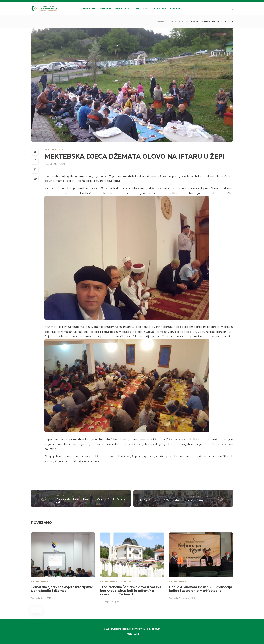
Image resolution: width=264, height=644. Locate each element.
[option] (63, 567)
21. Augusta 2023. (117, 602)
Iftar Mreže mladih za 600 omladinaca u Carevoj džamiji (171, 500)
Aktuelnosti (175, 22)
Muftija (105, 8)
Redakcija (49, 164)
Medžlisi (142, 8)
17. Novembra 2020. (187, 598)
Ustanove (159, 8)
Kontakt (176, 8)
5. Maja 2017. (46, 598)
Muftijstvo (123, 8)
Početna (89, 8)
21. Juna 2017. (60, 164)
